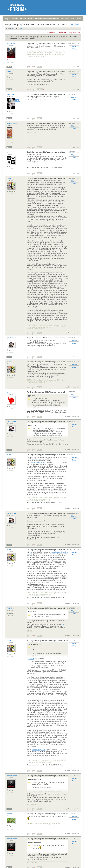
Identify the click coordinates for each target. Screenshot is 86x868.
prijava (31, 19)
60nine (9, 72)
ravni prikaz (62, 33)
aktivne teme (48, 19)
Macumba (10, 94)
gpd (8, 152)
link (63, 624)
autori (72, 19)
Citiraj (74, 49)
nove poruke (65, 19)
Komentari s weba (25, 19)
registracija (39, 19)
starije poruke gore (75, 33)
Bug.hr (8, 19)
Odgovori (74, 46)
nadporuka (75, 333)
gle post (31, 659)
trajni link (76, 67)
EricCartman (11, 338)
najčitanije (56, 19)
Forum (14, 19)
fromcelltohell (12, 776)
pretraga (78, 19)
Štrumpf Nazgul (12, 123)
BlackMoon (11, 44)
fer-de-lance (11, 814)
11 (30, 89)
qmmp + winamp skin (38, 463)
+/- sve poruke (51, 33)
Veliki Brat (11, 608)
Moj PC (9, 67)
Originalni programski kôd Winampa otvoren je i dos (46, 44)
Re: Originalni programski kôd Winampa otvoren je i (46, 94)
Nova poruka (75, 24)
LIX (8, 392)
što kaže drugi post (38, 750)
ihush (9, 178)
